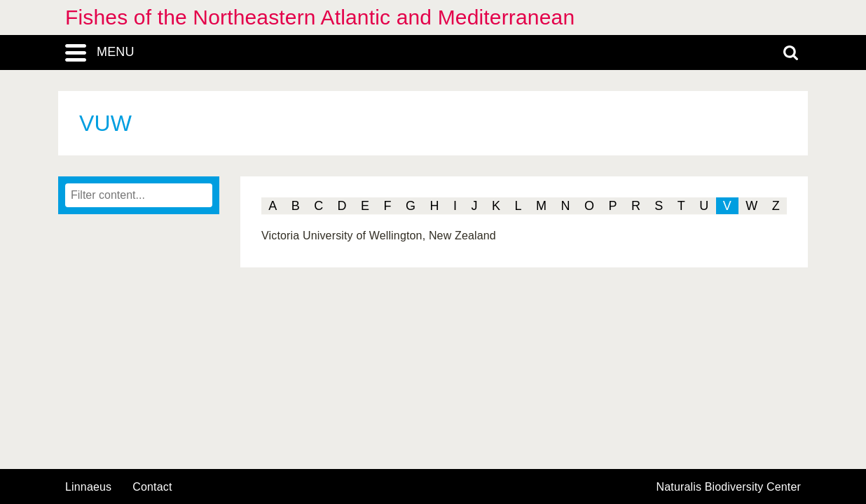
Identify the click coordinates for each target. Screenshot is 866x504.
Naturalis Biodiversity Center (729, 487)
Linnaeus (88, 487)
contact (152, 487)
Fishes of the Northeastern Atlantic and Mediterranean (320, 17)
